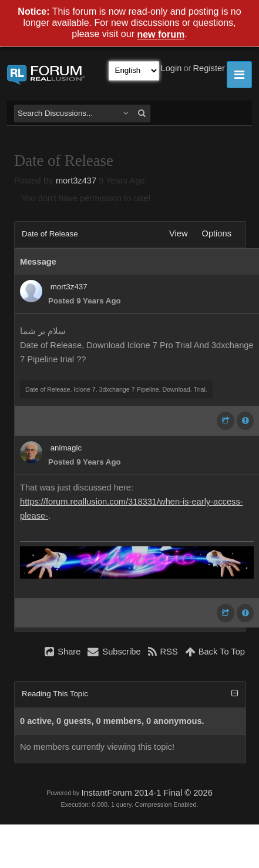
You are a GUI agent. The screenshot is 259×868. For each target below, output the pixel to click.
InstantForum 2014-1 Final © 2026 (147, 793)
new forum (161, 35)
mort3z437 (76, 181)
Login (171, 68)
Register (209, 68)
